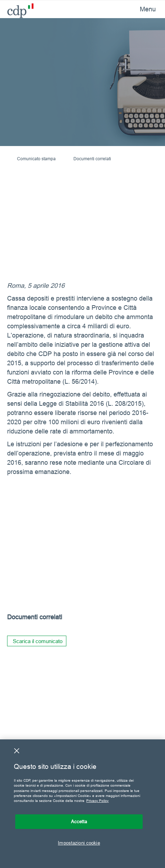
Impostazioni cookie (79, 843)
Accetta (79, 821)
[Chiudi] (17, 751)
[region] (82, 804)
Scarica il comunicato (38, 641)
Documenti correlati (92, 159)
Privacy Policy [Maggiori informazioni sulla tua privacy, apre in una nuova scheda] (97, 801)
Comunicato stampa (36, 159)
